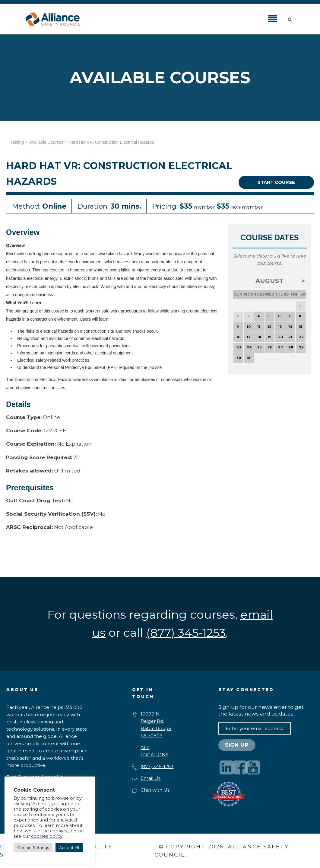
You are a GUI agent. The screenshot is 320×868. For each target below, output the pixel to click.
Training (16, 142)
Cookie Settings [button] (33, 847)
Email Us (150, 778)
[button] (291, 19)
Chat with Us (155, 790)
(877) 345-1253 (157, 766)
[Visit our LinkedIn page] (227, 767)
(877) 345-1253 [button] (186, 633)
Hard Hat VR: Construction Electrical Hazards (111, 142)
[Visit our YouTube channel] (253, 767)
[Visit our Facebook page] (240, 767)
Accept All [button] (69, 847)
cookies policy (47, 836)
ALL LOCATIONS (154, 751)
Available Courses (46, 142)
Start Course (276, 182)
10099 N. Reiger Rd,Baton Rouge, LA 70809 (156, 725)
